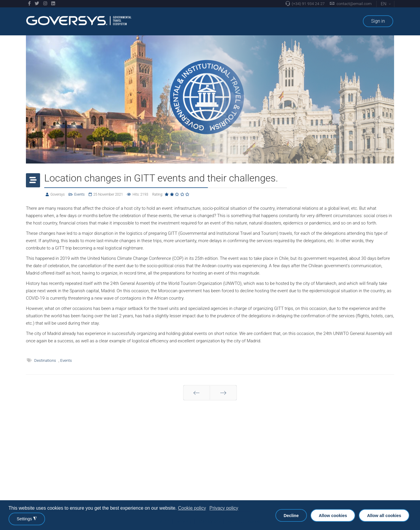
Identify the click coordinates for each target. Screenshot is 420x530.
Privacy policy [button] (224, 508)
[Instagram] (45, 4)
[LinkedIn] (53, 4)
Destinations (45, 360)
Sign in (378, 21)
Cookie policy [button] (192, 508)
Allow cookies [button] (333, 516)
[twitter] (37, 4)
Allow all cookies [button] (384, 516)
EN (386, 4)
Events (79, 194)
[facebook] (29, 4)
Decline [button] (291, 516)
